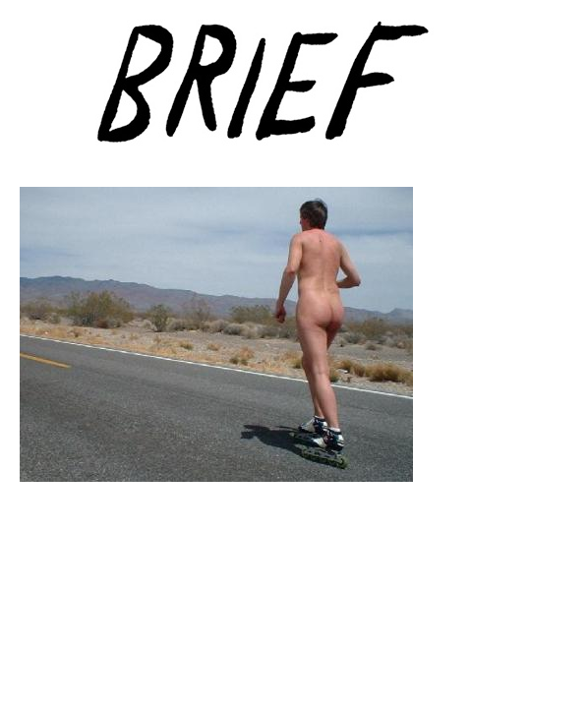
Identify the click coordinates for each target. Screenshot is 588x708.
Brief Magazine (294, 93)
